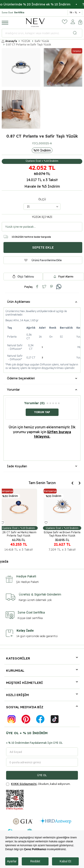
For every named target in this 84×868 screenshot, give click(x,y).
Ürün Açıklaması (42, 302)
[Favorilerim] (65, 22)
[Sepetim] (80, 23)
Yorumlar (42, 390)
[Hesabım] (73, 22)
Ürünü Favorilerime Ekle (43, 260)
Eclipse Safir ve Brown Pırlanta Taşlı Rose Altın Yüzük (64, 534)
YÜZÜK (26, 41)
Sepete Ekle (43, 247)
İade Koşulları (42, 466)
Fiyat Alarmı (63, 277)
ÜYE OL (42, 775)
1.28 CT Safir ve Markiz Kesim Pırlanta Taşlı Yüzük (20, 534)
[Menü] (5, 22)
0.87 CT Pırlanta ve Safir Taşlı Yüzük (29, 45)
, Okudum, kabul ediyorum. (38, 784)
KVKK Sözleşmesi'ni (24, 784)
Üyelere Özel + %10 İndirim (42, 161)
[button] (72, 483)
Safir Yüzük (42, 41)
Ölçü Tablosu (26, 277)
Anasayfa (9, 41)
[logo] (35, 23)
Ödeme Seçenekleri (42, 378)
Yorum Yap (42, 412)
